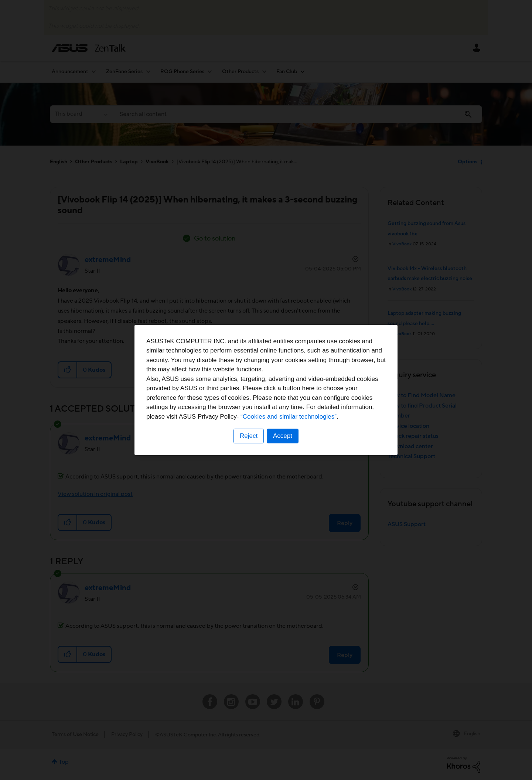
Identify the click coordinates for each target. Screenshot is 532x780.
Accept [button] (283, 436)
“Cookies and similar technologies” (289, 417)
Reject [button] (249, 436)
